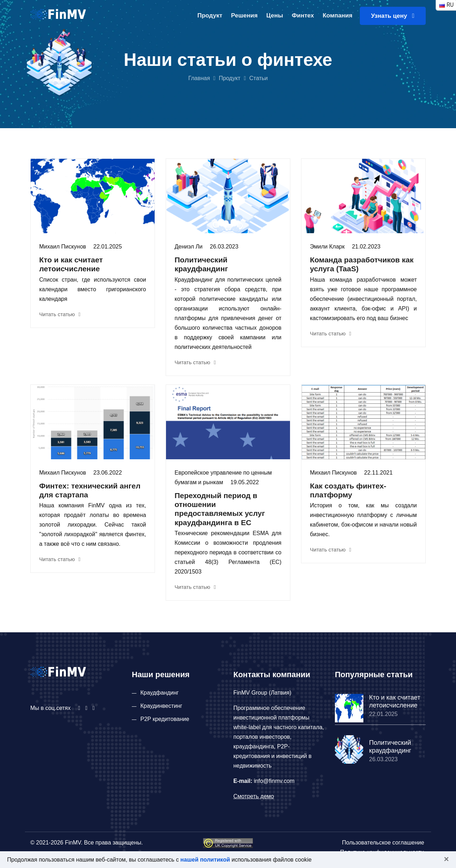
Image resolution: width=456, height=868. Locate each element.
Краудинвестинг (161, 706)
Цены (275, 15)
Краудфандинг (160, 693)
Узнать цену (393, 16)
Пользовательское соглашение (383, 843)
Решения (245, 15)
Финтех (303, 15)
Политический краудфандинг (390, 747)
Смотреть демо (254, 796)
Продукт (210, 15)
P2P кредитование (165, 719)
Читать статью (60, 314)
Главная (199, 78)
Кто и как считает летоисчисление (395, 701)
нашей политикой (205, 860)
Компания (338, 15)
